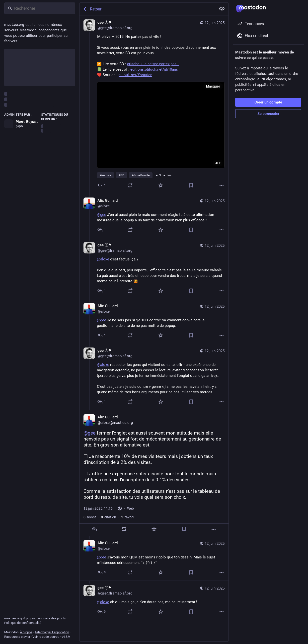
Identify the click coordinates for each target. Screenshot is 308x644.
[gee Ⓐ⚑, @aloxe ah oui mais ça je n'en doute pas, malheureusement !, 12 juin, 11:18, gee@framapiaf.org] (154, 600)
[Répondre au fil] (102, 230)
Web (130, 508)
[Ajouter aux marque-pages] (191, 185)
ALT (218, 163)
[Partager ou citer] (130, 185)
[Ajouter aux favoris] (161, 185)
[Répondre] (102, 185)
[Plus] (222, 185)
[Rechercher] (40, 8)
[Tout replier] (222, 9)
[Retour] (147, 9)
